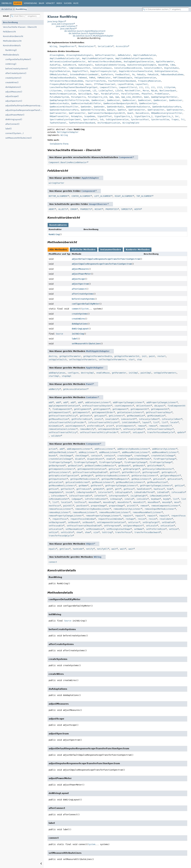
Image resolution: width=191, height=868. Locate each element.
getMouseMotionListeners (130, 482)
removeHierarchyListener (127, 509)
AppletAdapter (90, 178)
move (177, 502)
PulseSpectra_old (97, 97)
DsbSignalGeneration (166, 71)
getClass (64, 549)
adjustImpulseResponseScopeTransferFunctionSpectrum (102, 264)
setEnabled (168, 522)
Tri (183, 119)
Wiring (53, 46)
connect (76, 309)
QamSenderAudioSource (138, 107)
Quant (130, 113)
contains (96, 456)
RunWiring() (11, 50)
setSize (173, 529)
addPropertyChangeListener (128, 402)
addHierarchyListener (164, 449)
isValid (129, 499)
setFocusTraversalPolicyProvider (98, 432)
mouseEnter (124, 502)
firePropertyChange (164, 459)
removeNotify (87, 429)
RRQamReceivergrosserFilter (167, 113)
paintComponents (74, 426)
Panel (89, 384)
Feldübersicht (9, 32)
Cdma (173, 65)
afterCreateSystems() (16, 73)
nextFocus (54, 506)
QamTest (122, 110)
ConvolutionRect (153, 68)
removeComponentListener (165, 506)
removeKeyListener (59, 512)
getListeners (116, 416)
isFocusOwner (58, 496)
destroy (53, 356)
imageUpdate (55, 492)
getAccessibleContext (75, 389)
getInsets (85, 416)
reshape (130, 519)
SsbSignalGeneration (117, 119)
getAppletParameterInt (127, 356)
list (155, 422)
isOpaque (76, 499)
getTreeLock (83, 489)
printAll (132, 506)
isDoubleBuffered (144, 492)
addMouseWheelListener (164, 452)
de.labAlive (7, 9)
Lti (141, 87)
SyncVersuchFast (140, 119)
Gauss (88, 84)
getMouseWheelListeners (62, 486)
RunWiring (21, 9)
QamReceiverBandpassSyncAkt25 (120, 103)
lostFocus (80, 502)
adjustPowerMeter (81, 274)
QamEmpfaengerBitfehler (164, 97)
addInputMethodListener (62, 452)
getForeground (150, 472)
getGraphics (168, 472)
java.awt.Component (63, 24)
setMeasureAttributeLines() (19, 138)
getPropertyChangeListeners (121, 486)
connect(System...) (14, 133)
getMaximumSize (135, 416)
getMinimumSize (156, 416)
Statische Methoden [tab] (84, 250)
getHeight (86, 476)
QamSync (111, 110)
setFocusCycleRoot (133, 429)
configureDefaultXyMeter (86, 304)
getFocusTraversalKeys (158, 412)
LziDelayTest (106, 91)
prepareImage (98, 506)
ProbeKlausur (162, 94)
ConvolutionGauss (102, 68)
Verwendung (30, 3)
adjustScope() (12, 96)
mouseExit (139, 502)
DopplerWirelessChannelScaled (136, 71)
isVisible (142, 499)
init (144, 356)
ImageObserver (67, 46)
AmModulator (124, 55)
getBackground (56, 466)
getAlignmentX (82, 409)
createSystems (80, 314)
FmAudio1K (153, 74)
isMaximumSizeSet (159, 496)
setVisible (67, 532)
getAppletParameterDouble (98, 356)
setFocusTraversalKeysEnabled (83, 526)
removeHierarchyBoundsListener (92, 509)
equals (52, 549)
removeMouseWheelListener (147, 512)
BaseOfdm (163, 65)
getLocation (174, 479)
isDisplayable (123, 492)
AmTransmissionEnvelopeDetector (68, 62)
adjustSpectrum (80, 284)
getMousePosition (58, 419)
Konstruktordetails (12, 46)
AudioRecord (69, 65)
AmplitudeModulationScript (65, 58)
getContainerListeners (130, 412)
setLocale (151, 526)
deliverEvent (143, 406)
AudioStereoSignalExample (142, 65)
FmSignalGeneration (145, 78)
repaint (127, 516)
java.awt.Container (66, 26)
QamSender (86, 107)
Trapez (175, 119)
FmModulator (104, 78)
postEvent (82, 506)
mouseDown (94, 502)
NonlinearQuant (168, 91)
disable (79, 459)
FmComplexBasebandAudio (63, 78)
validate (56, 436)
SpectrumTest (90, 119)
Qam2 (146, 97)
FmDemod (83, 78)
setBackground (56, 522)
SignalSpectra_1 (123, 116)
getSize (179, 486)
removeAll (165, 426)
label (75, 339)
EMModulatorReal (59, 74)
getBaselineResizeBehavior (100, 466)
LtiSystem (170, 87)
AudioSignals (86, 65)
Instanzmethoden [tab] (111, 250)
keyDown (155, 499)
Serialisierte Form (59, 144)
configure (73, 373)
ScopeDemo (90, 116)
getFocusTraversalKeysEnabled (89, 472)
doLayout (159, 406)
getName (83, 486)
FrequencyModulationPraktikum (66, 84)
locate (174, 422)
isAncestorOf (128, 419)
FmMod (92, 78)
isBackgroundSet (85, 492)
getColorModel (155, 466)
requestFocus (60, 519)
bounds (52, 456)
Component (126, 157)
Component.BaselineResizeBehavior (68, 162)
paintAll (68, 506)
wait (114, 549)
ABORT (52, 209)
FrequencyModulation (149, 81)
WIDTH (137, 209)
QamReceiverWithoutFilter (64, 107)
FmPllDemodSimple (123, 78)
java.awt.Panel (68, 29)
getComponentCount (59, 412)
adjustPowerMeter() (15, 115)
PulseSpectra (78, 97)
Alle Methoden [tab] (58, 250)
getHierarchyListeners (144, 476)
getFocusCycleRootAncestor (157, 469)
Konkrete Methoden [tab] (138, 250)
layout (146, 422)
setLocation (167, 526)
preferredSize (95, 426)
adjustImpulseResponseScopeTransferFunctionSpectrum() (25, 110)
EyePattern (107, 74)
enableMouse (103, 373)
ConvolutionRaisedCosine (128, 68)
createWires (78, 319)
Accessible (122, 46)
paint (152, 356)
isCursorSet (105, 492)
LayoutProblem (125, 84)
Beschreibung (10, 22)
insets (98, 419)
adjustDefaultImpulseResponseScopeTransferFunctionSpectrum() (25, 106)
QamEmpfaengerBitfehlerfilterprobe (69, 100)
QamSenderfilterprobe (93, 110)
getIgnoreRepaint (170, 476)
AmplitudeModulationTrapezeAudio (134, 58)
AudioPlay (55, 65)
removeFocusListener (60, 509)
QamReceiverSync (148, 103)
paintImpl (146, 373)
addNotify (54, 389)
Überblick (7, 3)
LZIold (119, 91)
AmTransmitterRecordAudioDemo (105, 62)
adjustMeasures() (14, 92)
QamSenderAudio (115, 107)
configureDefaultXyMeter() (18, 59)
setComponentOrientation (111, 522)
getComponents (80, 412)
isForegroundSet (118, 496)
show (79, 532)
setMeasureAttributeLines (86, 344)
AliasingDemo (57, 55)
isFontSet (100, 496)
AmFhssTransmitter (105, 55)
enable (110, 459)
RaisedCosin (142, 113)
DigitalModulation (60, 71)
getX (109, 489)
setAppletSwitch (58, 360)
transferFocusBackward (147, 532)
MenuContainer (86, 46)
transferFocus (123, 532)
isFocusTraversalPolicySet (103, 422)
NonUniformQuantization (63, 94)
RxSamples (77, 116)
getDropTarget (131, 469)
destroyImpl (87, 373)
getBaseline (74, 466)
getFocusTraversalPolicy (62, 416)
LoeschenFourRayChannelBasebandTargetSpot (74, 87)
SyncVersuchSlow (160, 119)
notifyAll (102, 549)
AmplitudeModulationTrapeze (97, 58)
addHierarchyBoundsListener (133, 449)
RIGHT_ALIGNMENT (124, 196)
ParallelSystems (130, 94)
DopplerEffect (80, 71)
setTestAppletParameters (83, 360)
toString (107, 532)
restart (161, 356)
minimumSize (55, 426)
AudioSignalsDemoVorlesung (110, 65)
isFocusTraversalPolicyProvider (67, 422)
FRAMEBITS (86, 209)
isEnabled (162, 492)
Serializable (105, 46)
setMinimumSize (94, 529)
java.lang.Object (56, 21)
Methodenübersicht (12, 41)
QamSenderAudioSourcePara (167, 107)
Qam (111, 97)
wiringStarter (56, 183)
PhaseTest (147, 94)
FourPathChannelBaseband (122, 81)
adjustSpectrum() (14, 101)
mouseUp (166, 502)
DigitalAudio (171, 68)
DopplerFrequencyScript (103, 71)
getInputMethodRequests (115, 479)
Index (59, 3)
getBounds (124, 466)
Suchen (68, 3)
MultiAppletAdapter (68, 132)
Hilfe (76, 3)
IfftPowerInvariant (105, 84)
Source (59, 334)
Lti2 (160, 87)
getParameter (119, 373)
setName (138, 529)
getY (117, 489)
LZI (94, 91)
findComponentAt (61, 409)
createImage (124, 456)
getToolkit (67, 489)
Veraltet (50, 3)
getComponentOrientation (91, 469)
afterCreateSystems (83, 294)
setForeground (112, 526)
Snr (177, 116)
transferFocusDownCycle (160, 432)
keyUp (166, 499)
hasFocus (158, 489)
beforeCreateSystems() (17, 69)
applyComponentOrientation (64, 406)
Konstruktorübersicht (13, 36)
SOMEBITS (126, 209)
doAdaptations (80, 324)
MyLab (154, 91)
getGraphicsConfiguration (63, 476)
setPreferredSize (156, 529)
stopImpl (67, 376)
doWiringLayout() (14, 119)
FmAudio (141, 74)
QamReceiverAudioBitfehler (86, 103)
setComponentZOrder (109, 429)
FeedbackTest (123, 74)
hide (169, 489)
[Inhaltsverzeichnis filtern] (25, 16)
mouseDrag (108, 502)
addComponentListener (79, 449)
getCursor (114, 469)
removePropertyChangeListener (65, 516)
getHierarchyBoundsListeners (112, 476)
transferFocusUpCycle (61, 536)
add (50, 402)
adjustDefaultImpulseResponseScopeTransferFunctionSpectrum (106, 259)
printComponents (125, 426)
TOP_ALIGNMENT (144, 196)
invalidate (111, 419)
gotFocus (128, 489)
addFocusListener (104, 449)
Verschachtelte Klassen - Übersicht (20, 27)
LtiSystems (56, 91)
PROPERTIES (111, 209)
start (132, 360)
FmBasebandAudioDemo (172, 74)
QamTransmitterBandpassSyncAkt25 (106, 113)
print (109, 426)
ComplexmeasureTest (80, 68)
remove (141, 426)
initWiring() (11, 64)
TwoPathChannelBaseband (82, 123)
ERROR (73, 209)
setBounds (73, 522)
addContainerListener (97, 402)
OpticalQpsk (85, 94)
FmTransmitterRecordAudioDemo (66, 81)
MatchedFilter (133, 91)
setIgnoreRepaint (133, 526)
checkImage (66, 456)
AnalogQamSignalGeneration (139, 62)
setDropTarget (150, 522)
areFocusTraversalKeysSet (97, 406)
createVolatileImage (162, 456)
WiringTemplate (131, 123)
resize (141, 519)
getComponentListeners (61, 469)
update (181, 432)
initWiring (78, 334)
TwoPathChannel (58, 123)
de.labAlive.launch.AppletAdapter (86, 33)
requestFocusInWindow (82, 519)
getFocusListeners (59, 472)
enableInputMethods (139, 459)
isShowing (115, 499)
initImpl (133, 373)
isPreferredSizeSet (95, 499)
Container (92, 397)
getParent (96, 486)
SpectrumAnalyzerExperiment (65, 119)
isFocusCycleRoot (148, 419)
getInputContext (58, 479)
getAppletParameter (70, 356)
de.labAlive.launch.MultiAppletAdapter (93, 36)
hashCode (78, 549)
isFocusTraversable (80, 496)
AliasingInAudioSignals (80, 55)
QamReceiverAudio (59, 103)
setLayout (138, 432)
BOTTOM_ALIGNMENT (58, 196)
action (52, 449)
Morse (146, 91)
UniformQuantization (109, 123)
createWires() (12, 82)
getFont (114, 472)
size (96, 532)
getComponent (120, 409)
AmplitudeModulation (145, 55)
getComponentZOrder (103, 412)
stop (139, 360)
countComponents (124, 406)
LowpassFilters (108, 87)
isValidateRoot (130, 422)
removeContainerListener (62, 429)
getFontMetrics (130, 472)
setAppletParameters (165, 373)
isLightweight (138, 496)
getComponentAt (139, 409)
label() (9, 129)
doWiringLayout (80, 329)
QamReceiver (98, 100)
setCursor (133, 522)
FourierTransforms (96, 81)
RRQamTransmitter (59, 116)
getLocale (158, 479)
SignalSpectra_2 (143, 116)
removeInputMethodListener (160, 509)
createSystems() (13, 78)
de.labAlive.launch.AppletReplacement (85, 31)
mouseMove (153, 502)
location (66, 502)
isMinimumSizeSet (58, 499)
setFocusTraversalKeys (160, 429)
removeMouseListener (84, 512)
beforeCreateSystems (83, 299)
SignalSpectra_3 (164, 116)
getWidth (98, 489)
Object (90, 544)
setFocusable (56, 526)
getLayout (100, 416)
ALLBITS (63, 209)
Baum (41, 3)
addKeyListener (87, 452)
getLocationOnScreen (77, 482)
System (85, 309)
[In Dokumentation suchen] (165, 9)
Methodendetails (11, 55)
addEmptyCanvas (57, 373)
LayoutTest (142, 84)
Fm (133, 74)
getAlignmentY (101, 409)
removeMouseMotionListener (114, 512)
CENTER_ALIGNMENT (81, 196)
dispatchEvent (95, 459)
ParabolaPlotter (110, 94)
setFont (125, 432)
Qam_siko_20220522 (131, 97)
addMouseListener (109, 452)
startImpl (54, 376)
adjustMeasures (80, 269)
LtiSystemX (70, 91)
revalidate (165, 519)
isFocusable (178, 492)
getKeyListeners (140, 479)
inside (69, 492)
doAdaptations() (13, 87)
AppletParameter (165, 62)
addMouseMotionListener (135, 452)
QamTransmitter (137, 110)
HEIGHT (98, 209)
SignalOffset (105, 116)
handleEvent (143, 489)
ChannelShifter (58, 68)
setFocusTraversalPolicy (62, 432)
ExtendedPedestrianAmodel (84, 74)
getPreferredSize (81, 419)
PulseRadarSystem (59, 97)
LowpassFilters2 (128, 87)
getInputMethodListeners (84, 479)
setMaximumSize (74, 529)
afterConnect (79, 289)
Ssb (102, 119)
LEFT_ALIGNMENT (103, 196)
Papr (96, 94)
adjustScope (78, 279)
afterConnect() (12, 124)
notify (90, 549)
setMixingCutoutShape (118, 529)
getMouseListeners (102, 482)
